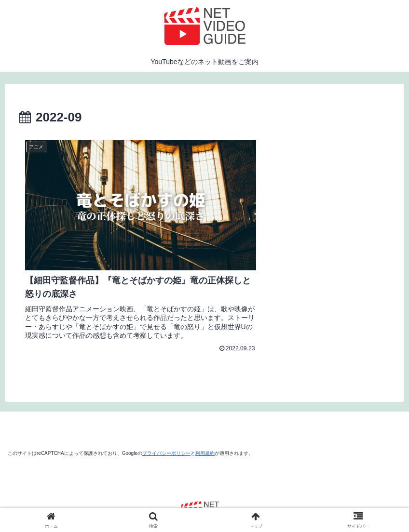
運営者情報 (140, 502)
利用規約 (205, 422)
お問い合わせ (265, 502)
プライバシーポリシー (166, 422)
